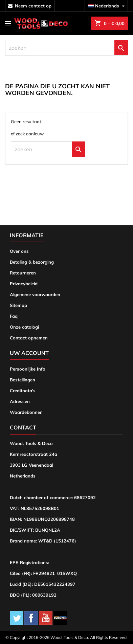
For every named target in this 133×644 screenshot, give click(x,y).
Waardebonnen (26, 412)
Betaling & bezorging (32, 262)
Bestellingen (23, 380)
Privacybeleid (24, 284)
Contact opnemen (29, 338)
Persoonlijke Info (28, 369)
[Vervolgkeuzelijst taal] (107, 6)
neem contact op (33, 6)
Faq (14, 316)
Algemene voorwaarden (35, 294)
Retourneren (23, 273)
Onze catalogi (24, 327)
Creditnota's (23, 391)
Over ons (19, 251)
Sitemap (18, 305)
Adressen (20, 401)
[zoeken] (66, 48)
